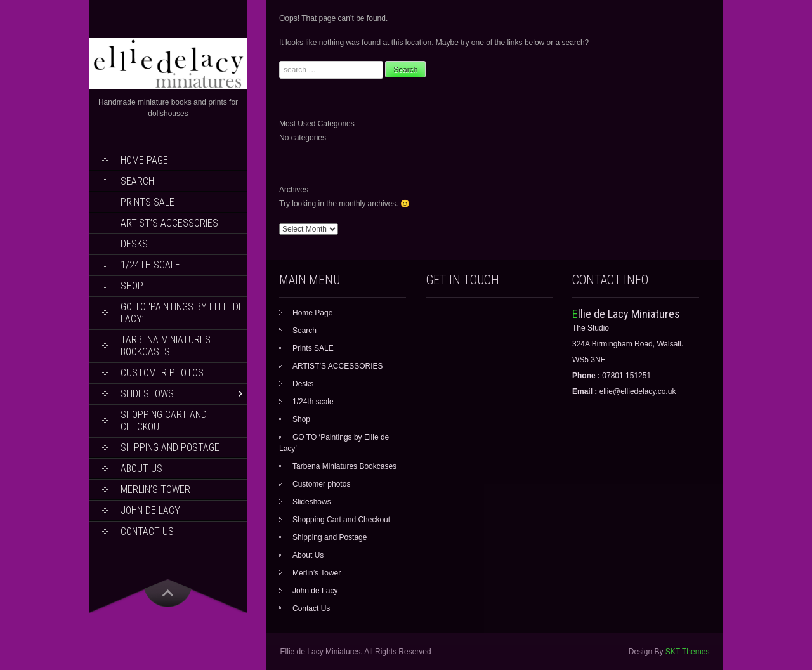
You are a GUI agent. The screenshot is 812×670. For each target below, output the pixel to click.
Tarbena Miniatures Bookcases (166, 346)
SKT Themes (688, 652)
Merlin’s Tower (155, 489)
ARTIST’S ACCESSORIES (169, 223)
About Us (141, 469)
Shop (132, 286)
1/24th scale (150, 265)
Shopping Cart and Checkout (164, 421)
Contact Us (147, 531)
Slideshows (147, 394)
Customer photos (162, 373)
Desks (134, 244)
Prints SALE (147, 202)
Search (137, 181)
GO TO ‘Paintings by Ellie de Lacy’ (182, 313)
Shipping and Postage (170, 448)
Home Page (144, 160)
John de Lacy (150, 510)
